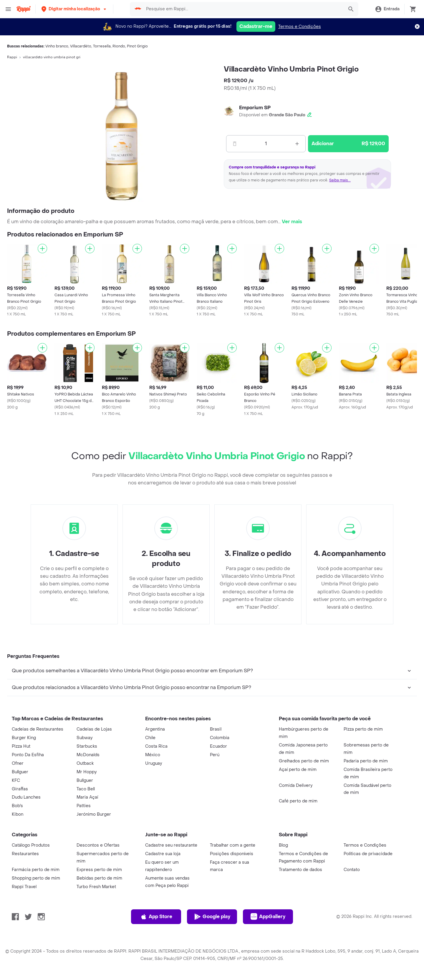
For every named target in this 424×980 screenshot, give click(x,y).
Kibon (18, 814)
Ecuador (218, 746)
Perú (215, 755)
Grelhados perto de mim (304, 761)
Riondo (119, 46)
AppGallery (268, 917)
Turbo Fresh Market (96, 887)
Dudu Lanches (26, 797)
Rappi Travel (24, 887)
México (153, 755)
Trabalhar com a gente (233, 845)
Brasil (216, 729)
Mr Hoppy (87, 772)
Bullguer (20, 772)
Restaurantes (25, 854)
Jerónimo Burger (94, 814)
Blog (283, 845)
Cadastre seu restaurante (171, 845)
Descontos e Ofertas (98, 845)
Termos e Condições (300, 27)
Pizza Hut (21, 746)
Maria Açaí (87, 797)
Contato (352, 870)
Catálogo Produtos (31, 845)
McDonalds (88, 755)
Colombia (220, 738)
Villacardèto (81, 46)
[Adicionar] (42, 249)
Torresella (102, 46)
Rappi (12, 57)
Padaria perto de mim (366, 761)
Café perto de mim (298, 801)
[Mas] (297, 144)
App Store (156, 917)
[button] (74, 9)
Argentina (155, 729)
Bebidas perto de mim (99, 878)
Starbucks (87, 746)
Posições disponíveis (232, 854)
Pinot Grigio (137, 46)
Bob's (17, 806)
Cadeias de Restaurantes (38, 729)
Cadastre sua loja (163, 854)
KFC (16, 780)
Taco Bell (86, 789)
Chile (150, 738)
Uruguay (154, 763)
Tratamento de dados (300, 870)
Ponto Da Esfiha (28, 755)
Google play (212, 917)
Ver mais (292, 222)
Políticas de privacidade (368, 854)
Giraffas (20, 789)
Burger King (24, 738)
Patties (84, 806)
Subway (85, 738)
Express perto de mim (99, 870)
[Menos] (235, 144)
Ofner (18, 763)
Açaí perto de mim (298, 770)
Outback (85, 763)
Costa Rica (156, 746)
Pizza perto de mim (363, 729)
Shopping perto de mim (36, 878)
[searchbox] (243, 9)
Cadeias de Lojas (94, 729)
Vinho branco (57, 46)
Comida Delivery (296, 786)
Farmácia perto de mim (36, 870)
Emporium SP (255, 108)
